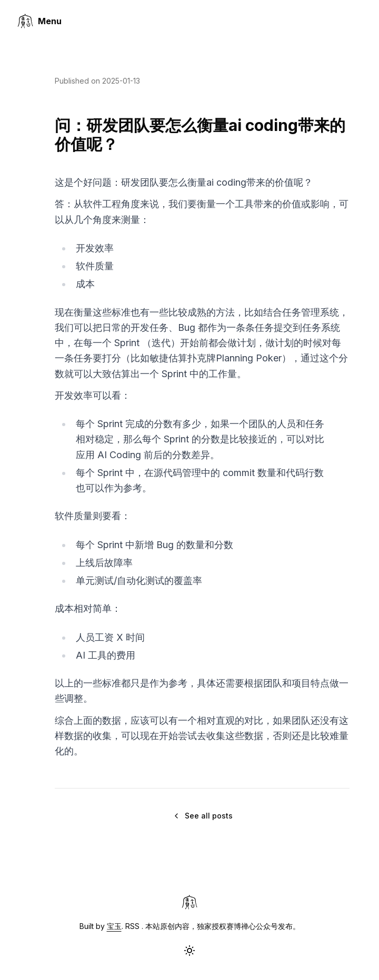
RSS (132, 926)
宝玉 (114, 926)
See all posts (202, 816)
